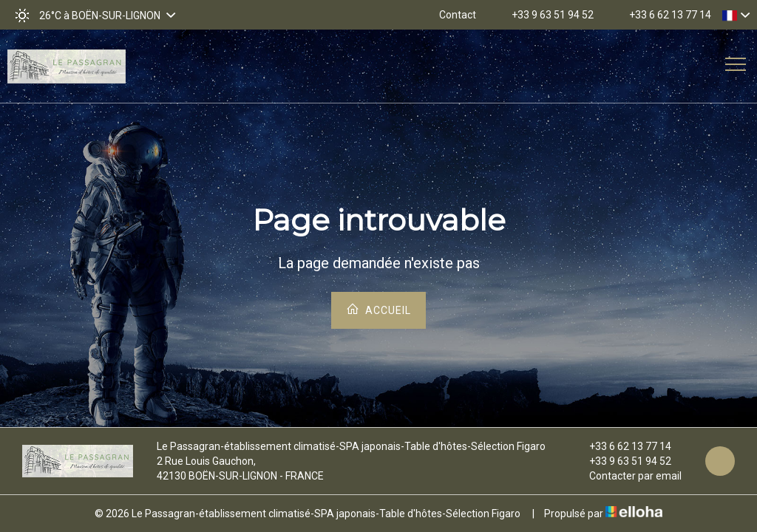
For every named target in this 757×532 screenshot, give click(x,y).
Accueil (378, 309)
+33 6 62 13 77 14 (622, 446)
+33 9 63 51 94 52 (622, 461)
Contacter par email (627, 476)
